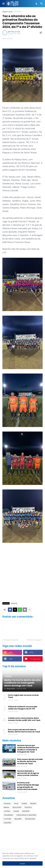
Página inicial (7, 12)
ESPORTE (18, 12)
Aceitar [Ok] (22, 864)
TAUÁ (16, 803)
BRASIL (7, 807)
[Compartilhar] (41, 33)
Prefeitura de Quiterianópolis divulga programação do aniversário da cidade (28, 786)
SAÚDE (16, 811)
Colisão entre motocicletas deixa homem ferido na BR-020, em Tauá (24, 719)
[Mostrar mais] (30, 610)
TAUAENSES (8, 815)
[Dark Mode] (37, 4)
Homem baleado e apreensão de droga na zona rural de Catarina (28, 773)
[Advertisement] (22, 576)
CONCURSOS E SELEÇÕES (26, 815)
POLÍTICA (28, 807)
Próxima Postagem (34, 640)
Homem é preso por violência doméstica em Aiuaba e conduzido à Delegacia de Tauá (28, 749)
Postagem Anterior (11, 640)
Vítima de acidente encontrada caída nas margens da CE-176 (22, 708)
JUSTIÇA (7, 811)
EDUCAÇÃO (17, 807)
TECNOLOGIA (30, 819)
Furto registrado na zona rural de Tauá (23, 696)
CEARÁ (24, 803)
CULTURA (7, 819)
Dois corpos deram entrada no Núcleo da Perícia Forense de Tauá (24, 731)
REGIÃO (33, 803)
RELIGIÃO (18, 819)
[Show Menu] (3, 4)
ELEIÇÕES (7, 823)
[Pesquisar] (42, 4)
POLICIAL (7, 803)
